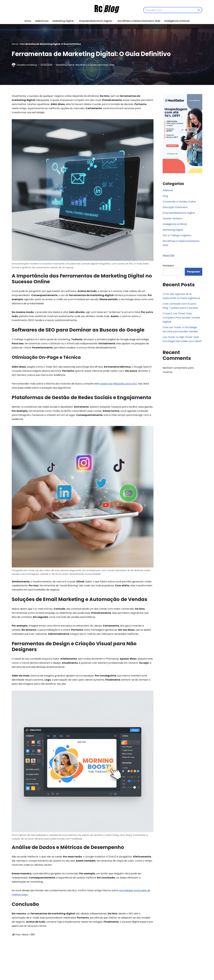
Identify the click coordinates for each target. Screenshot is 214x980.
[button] (74, 21)
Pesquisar (168, 266)
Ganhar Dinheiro (172, 219)
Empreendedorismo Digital (179, 213)
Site (110, 968)
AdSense (168, 191)
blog (165, 196)
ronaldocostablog (27, 65)
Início (27, 21)
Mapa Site (169, 256)
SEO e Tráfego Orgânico (177, 236)
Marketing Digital (65, 65)
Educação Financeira (175, 207)
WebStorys (41, 21)
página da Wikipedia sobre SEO (119, 384)
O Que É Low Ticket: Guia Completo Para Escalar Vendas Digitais (181, 318)
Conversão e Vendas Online (179, 202)
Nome (16, 968)
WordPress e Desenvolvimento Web (139, 21)
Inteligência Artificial (178, 21)
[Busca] (169, 10)
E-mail (65, 968)
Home (15, 44)
